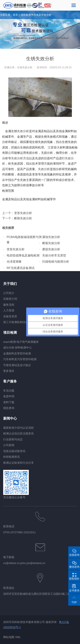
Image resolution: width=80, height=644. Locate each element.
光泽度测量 (14, 262)
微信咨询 (74, 567)
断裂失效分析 (23, 218)
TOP (74, 602)
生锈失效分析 (25, 67)
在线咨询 (74, 555)
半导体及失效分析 (41, 15)
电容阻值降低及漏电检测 (23, 255)
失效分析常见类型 (54, 255)
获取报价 (74, 579)
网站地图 (9, 637)
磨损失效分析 (51, 249)
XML (18, 637)
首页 (15, 15)
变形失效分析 (23, 213)
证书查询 (74, 591)
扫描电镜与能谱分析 (56, 262)
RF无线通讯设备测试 (21, 268)
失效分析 (23, 131)
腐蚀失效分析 (51, 237)
